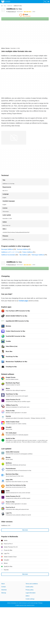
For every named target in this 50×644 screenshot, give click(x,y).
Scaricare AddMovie (23, 249)
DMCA (28, 596)
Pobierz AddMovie (28, 252)
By (11, 12)
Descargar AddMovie (7, 249)
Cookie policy (29, 587)
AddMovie (14, 9)
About (3, 584)
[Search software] (45, 2)
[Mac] (5, 6)
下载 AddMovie (23, 255)
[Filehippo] (6, 2)
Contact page (23, 301)
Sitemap (4, 593)
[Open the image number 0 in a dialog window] (14, 138)
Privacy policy (30, 590)
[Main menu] (48, 2)
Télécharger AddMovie (38, 255)
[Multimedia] (10, 6)
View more (25, 530)
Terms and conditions (32, 584)
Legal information (31, 593)
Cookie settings (30, 599)
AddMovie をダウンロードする (10, 252)
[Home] (2, 6)
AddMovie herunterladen (8, 255)
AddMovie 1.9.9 (6, 525)
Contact (3, 587)
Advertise (4, 590)
